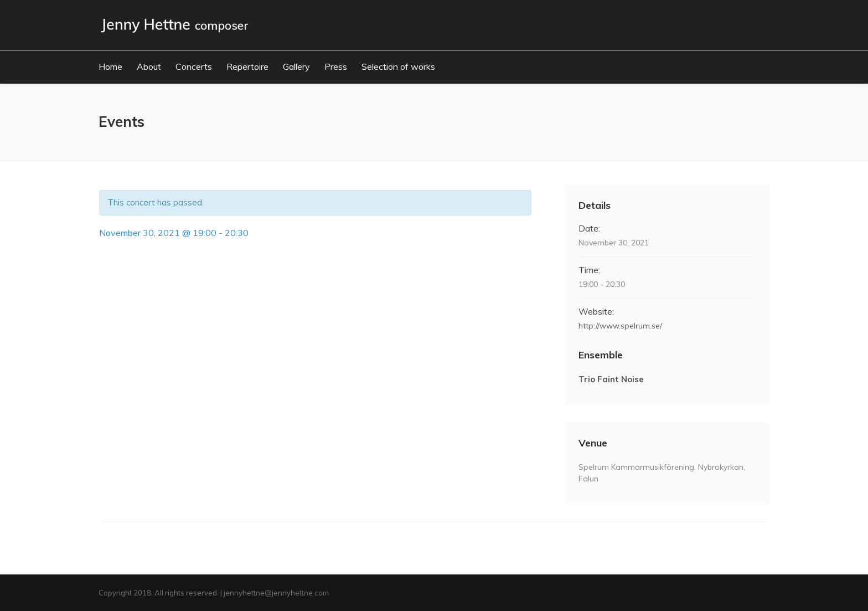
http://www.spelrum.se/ (620, 326)
